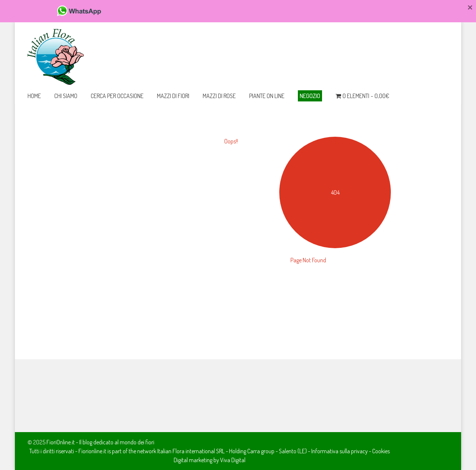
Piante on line (267, 96)
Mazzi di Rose (219, 96)
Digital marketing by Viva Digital (210, 460)
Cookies (381, 451)
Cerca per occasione (117, 96)
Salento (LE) (293, 451)
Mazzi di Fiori (173, 96)
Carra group (261, 451)
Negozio (310, 96)
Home (34, 96)
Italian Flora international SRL (191, 451)
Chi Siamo (66, 96)
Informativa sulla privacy (340, 451)
